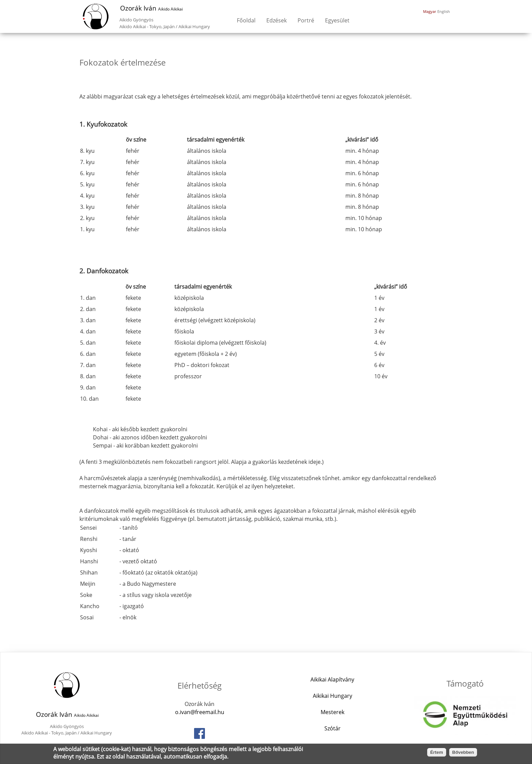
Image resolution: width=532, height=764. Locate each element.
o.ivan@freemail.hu (200, 712)
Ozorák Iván (151, 8)
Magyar (430, 11)
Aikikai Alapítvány (332, 679)
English (444, 11)
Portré (306, 20)
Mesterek (332, 712)
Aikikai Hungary (332, 696)
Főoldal (246, 20)
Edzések (277, 20)
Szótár (332, 728)
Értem (437, 754)
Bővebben (463, 754)
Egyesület (337, 20)
